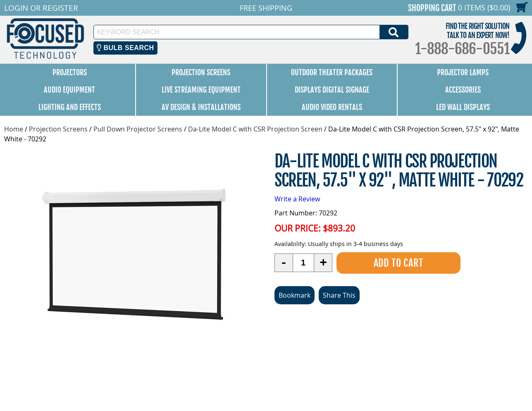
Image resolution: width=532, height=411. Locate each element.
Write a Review (297, 199)
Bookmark (295, 295)
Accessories (463, 90)
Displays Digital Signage (332, 90)
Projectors (70, 72)
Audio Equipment (69, 90)
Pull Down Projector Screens (138, 129)
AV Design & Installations (201, 107)
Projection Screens (201, 72)
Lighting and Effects (70, 107)
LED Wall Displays (463, 107)
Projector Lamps (463, 72)
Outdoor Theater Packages (332, 72)
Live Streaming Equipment (201, 90)
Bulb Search (125, 48)
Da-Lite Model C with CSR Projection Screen (255, 129)
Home (14, 129)
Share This (339, 295)
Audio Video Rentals (332, 107)
